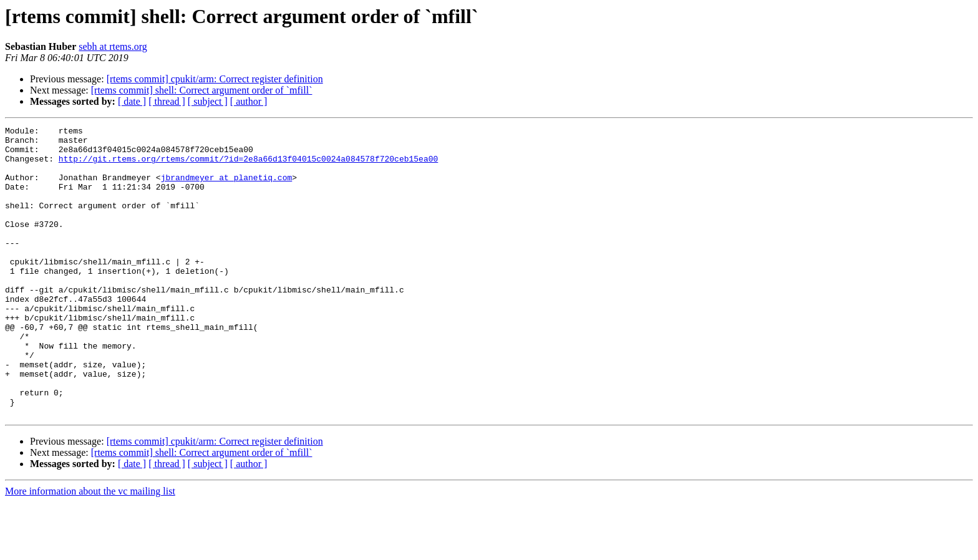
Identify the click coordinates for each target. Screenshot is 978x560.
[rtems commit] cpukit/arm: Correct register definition (215, 79)
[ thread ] (167, 101)
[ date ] (132, 101)
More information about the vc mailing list (90, 549)
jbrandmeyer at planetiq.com (227, 188)
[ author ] (249, 101)
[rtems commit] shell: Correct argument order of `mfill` (202, 90)
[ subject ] (208, 101)
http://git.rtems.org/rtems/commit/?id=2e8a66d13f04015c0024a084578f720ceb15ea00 (248, 166)
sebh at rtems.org (113, 46)
